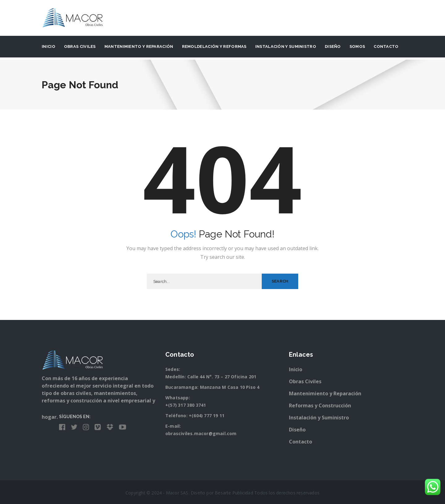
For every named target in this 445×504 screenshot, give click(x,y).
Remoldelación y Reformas (214, 46)
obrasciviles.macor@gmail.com (201, 433)
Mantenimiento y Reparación (139, 46)
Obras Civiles (80, 46)
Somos (357, 46)
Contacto (386, 46)
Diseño (333, 46)
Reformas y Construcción (320, 405)
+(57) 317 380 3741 (186, 405)
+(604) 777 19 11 (207, 416)
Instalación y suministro (286, 46)
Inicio (49, 46)
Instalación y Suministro (319, 418)
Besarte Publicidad (234, 493)
